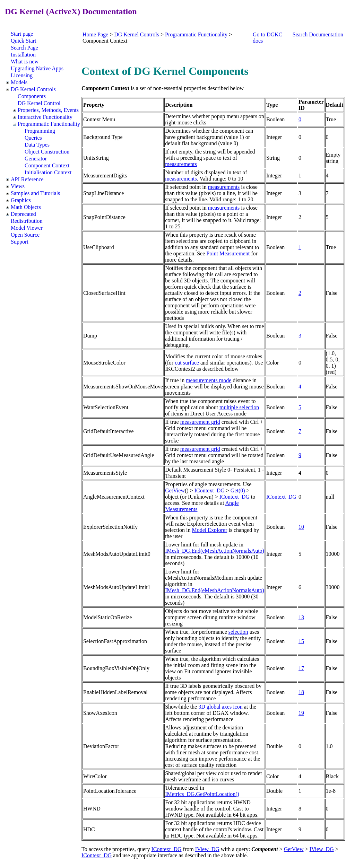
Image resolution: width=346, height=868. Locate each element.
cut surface (187, 363)
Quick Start (23, 41)
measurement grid (200, 422)
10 (301, 527)
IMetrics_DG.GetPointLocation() (202, 794)
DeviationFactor (101, 746)
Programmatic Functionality (49, 124)
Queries (33, 138)
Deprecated (23, 214)
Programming (40, 131)
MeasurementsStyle (105, 473)
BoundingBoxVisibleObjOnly (116, 668)
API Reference (27, 179)
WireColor (95, 776)
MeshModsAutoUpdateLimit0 (117, 554)
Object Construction (47, 152)
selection (238, 632)
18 (301, 692)
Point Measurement (228, 253)
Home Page (95, 34)
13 (301, 617)
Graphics (21, 200)
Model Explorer (209, 530)
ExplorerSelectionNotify (110, 527)
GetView (175, 490)
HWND (92, 809)
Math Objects (26, 207)
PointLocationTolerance (110, 791)
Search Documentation (318, 34)
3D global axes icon (220, 707)
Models (19, 82)
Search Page (24, 48)
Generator (36, 159)
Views (18, 186)
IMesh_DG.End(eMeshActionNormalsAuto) (215, 551)
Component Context (47, 165)
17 (301, 668)
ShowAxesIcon (100, 713)
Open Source (25, 235)
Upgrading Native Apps (37, 68)
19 (301, 713)
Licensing (22, 75)
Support (20, 242)
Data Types (37, 145)
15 (301, 641)
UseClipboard (99, 247)
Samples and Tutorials (35, 193)
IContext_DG (209, 490)
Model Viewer (27, 228)
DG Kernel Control (39, 103)
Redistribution (27, 221)
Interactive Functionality (45, 117)
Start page (22, 34)
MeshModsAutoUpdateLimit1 (117, 587)
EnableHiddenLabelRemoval (115, 692)
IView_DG (207, 849)
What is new (25, 62)
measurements (181, 164)
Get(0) (238, 490)
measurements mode (209, 380)
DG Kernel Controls (33, 89)
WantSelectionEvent (106, 407)
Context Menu (99, 119)
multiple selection (239, 407)
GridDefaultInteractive (109, 431)
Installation (23, 55)
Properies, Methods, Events (48, 110)
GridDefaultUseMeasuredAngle (119, 455)
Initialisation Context (48, 172)
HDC (89, 829)
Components (32, 96)
